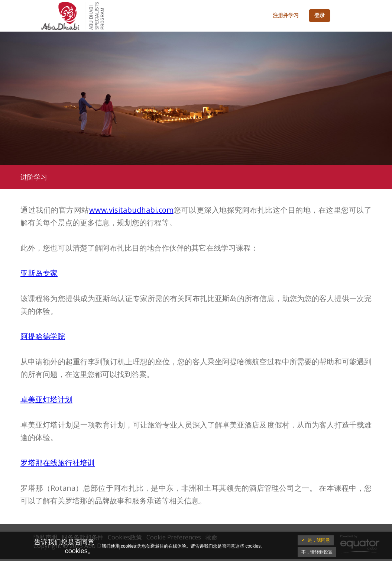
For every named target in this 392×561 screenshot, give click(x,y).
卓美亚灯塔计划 (46, 399)
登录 (320, 16)
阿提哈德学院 (43, 336)
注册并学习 (286, 16)
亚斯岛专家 (39, 273)
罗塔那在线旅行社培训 (58, 463)
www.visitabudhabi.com (131, 210)
